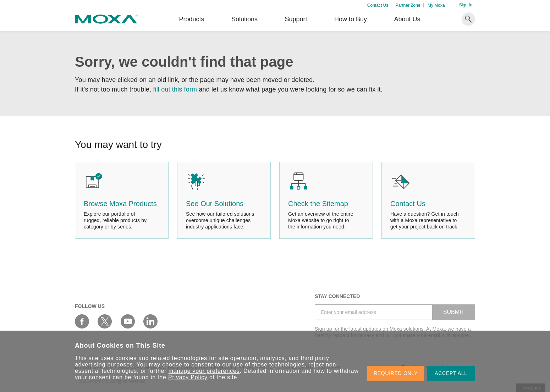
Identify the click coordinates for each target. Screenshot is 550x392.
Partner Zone (408, 5)
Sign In (466, 5)
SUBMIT (454, 312)
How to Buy (351, 19)
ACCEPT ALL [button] (451, 373)
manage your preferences (204, 371)
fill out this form (175, 89)
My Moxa (436, 5)
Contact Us (378, 5)
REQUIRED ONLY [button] (396, 373)
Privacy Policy (188, 377)
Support (296, 19)
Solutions (244, 19)
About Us (407, 19)
